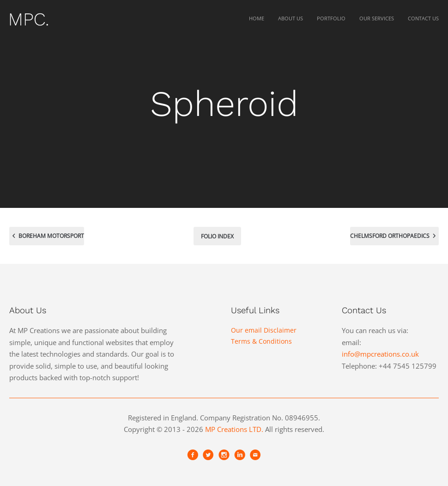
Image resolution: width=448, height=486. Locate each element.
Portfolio (331, 18)
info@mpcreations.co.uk (380, 354)
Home (257, 18)
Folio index (217, 236)
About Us (291, 18)
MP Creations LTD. (234, 429)
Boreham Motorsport (47, 234)
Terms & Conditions (261, 341)
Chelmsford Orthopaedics (394, 234)
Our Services (377, 18)
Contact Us (423, 18)
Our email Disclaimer (264, 330)
